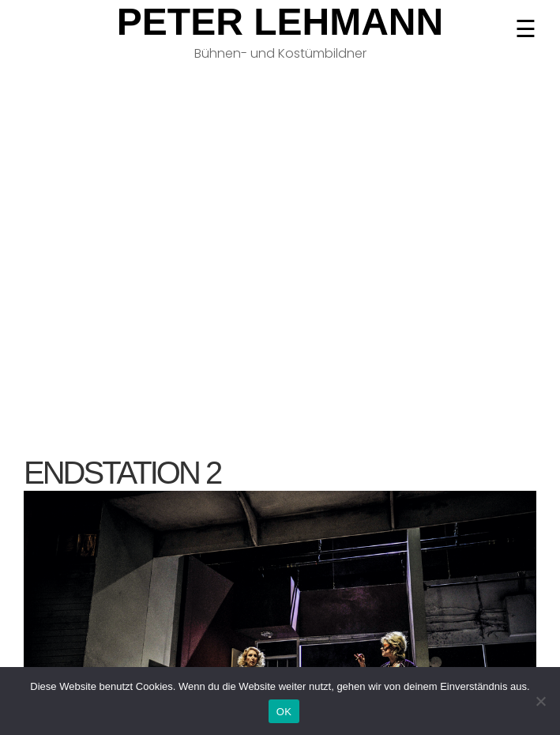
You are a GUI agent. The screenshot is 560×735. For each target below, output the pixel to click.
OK (284, 712)
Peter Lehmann (280, 22)
